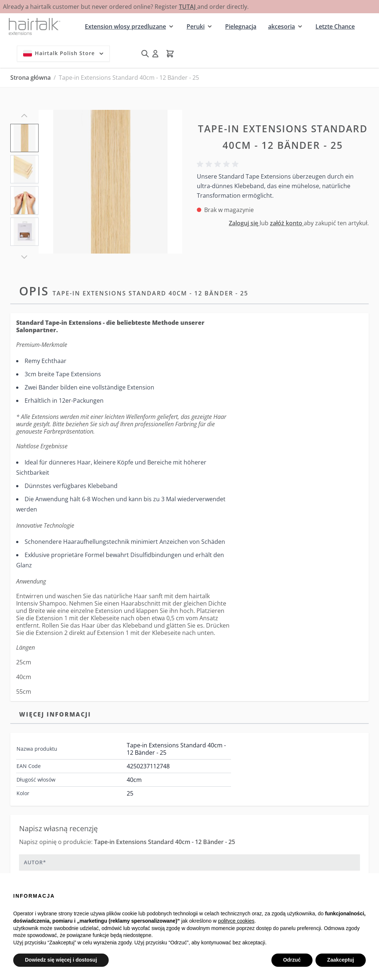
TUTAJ (188, 7)
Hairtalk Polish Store (64, 53)
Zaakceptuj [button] (341, 960)
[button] (219, 164)
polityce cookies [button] (236, 921)
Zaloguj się (244, 223)
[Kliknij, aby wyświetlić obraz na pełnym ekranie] (110, 182)
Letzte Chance (335, 26)
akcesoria (281, 26)
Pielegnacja (241, 26)
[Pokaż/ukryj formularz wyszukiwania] (145, 54)
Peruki (196, 26)
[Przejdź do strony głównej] (35, 26)
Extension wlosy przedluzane (125, 26)
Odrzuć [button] (292, 960)
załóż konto (287, 223)
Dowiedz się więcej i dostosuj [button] (61, 960)
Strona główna (30, 78)
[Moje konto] (155, 54)
